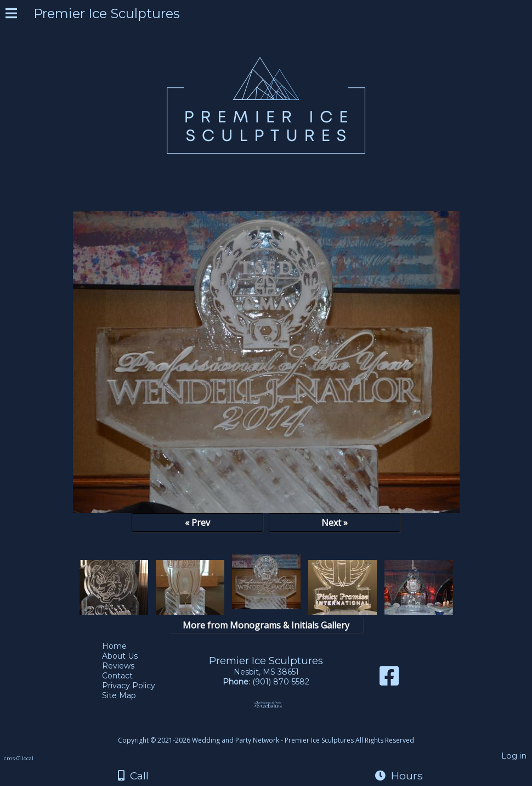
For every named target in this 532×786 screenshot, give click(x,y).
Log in (514, 756)
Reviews (126, 666)
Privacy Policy (137, 686)
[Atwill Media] (276, 728)
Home (123, 646)
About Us (128, 656)
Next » (335, 523)
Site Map (127, 695)
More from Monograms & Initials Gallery (266, 625)
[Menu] (11, 15)
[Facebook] (389, 680)
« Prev (197, 523)
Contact (126, 676)
